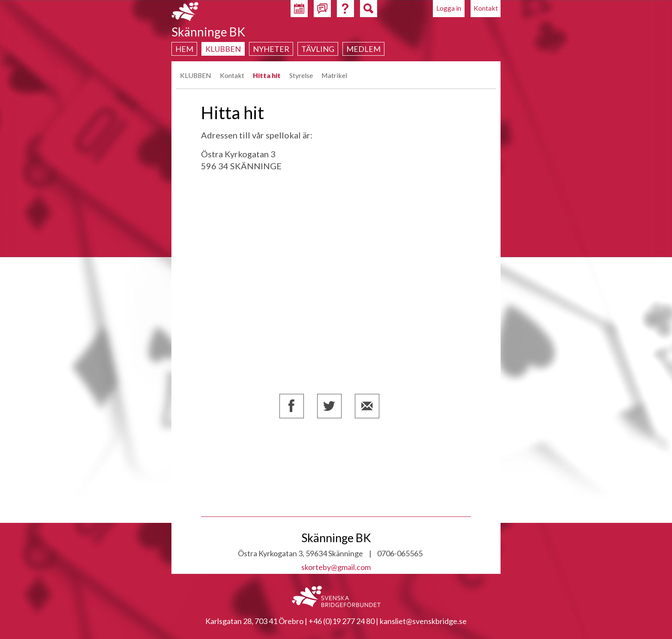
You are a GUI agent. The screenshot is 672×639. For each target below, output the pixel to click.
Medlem (363, 49)
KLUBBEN (196, 75)
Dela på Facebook (292, 406)
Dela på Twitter (329, 406)
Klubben (223, 49)
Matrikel (334, 75)
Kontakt (486, 8)
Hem (184, 49)
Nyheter (271, 49)
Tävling (318, 49)
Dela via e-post (367, 406)
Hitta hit (267, 75)
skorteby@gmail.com (336, 567)
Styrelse (301, 75)
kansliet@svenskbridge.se (423, 621)
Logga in (449, 8)
